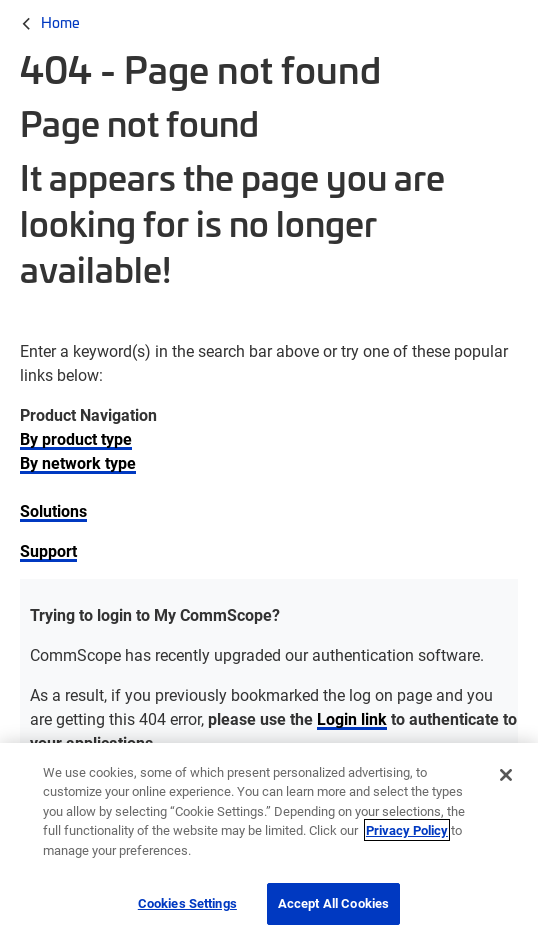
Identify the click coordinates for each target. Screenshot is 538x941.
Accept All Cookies (333, 903)
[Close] (506, 775)
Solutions (53, 510)
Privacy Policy (407, 830)
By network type (78, 462)
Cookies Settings (187, 903)
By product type (76, 438)
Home (60, 22)
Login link (352, 718)
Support (48, 550)
